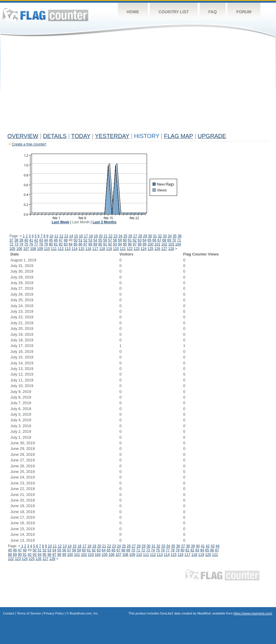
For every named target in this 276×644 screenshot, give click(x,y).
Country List (174, 12)
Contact (9, 613)
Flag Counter (45, 15)
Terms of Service (29, 613)
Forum (244, 12)
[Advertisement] (138, 86)
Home (133, 12)
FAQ (213, 12)
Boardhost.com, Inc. (84, 613)
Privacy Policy (54, 613)
